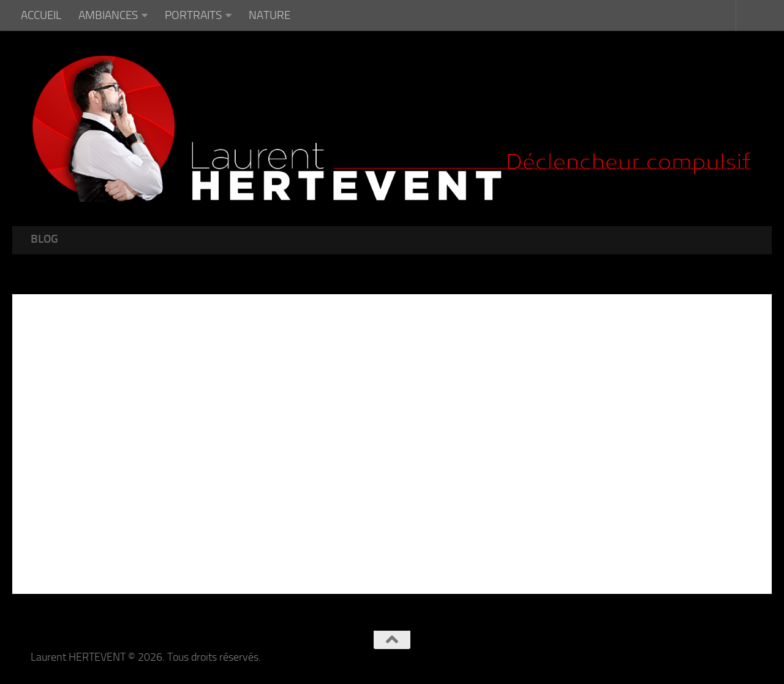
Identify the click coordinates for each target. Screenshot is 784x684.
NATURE (269, 15)
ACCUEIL (41, 15)
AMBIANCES (108, 15)
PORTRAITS (193, 15)
